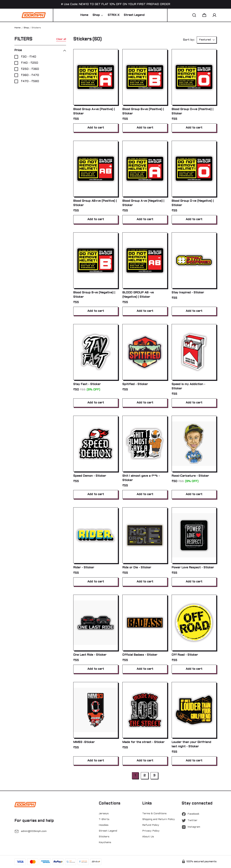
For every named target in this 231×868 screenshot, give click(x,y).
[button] (194, 15)
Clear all (61, 39)
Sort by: (189, 40)
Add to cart (96, 128)
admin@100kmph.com (34, 831)
